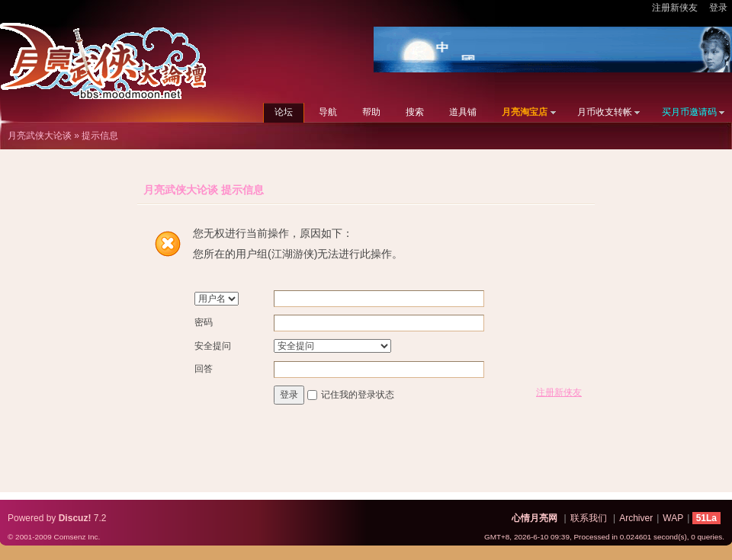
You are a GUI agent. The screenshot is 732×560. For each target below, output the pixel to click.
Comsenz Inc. (77, 537)
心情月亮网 (535, 518)
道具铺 (463, 112)
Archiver (636, 518)
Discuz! (75, 518)
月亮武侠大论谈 (40, 136)
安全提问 (213, 346)
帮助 (371, 112)
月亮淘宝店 (525, 112)
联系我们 (589, 518)
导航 (328, 112)
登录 (718, 8)
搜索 (415, 112)
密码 (204, 322)
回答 (204, 369)
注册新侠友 (675, 8)
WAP (673, 518)
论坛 (284, 112)
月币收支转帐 (605, 112)
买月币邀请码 (689, 112)
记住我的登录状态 (358, 395)
